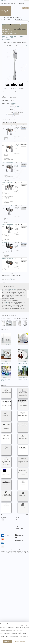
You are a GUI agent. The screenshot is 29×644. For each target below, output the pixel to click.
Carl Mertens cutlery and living (6, 495)
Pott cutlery (6, 448)
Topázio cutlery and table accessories (23, 414)
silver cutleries (5, 23)
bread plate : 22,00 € (22, 346)
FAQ (16, 519)
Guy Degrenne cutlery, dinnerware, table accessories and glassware (6, 461)
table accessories (6, 39)
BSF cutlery (23, 505)
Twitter (20, 538)
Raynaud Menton (23, 339)
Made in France (17, 25)
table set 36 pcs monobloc (8, 143)
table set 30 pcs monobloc (8, 206)
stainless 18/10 (21, 3)
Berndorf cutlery (23, 448)
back (3, 515)
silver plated (21, 36)
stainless (14, 289)
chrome (4, 291)
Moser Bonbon (6, 372)
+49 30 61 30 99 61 (4, 1)
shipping (17, 106)
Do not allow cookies (20, 641)
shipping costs (19, 521)
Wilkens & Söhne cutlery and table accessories (6, 426)
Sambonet (16, 3)
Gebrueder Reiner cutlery (23, 437)
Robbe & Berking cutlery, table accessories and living (6, 403)
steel (10, 289)
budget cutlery (5, 26)
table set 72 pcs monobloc (8, 163)
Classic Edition (6, 38)
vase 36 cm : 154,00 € (6, 346)
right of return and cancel (21, 526)
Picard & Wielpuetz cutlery (6, 482)
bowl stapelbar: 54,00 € (6, 363)
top (27, 515)
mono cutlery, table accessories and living (6, 472)
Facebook (20, 535)
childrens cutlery (15, 23)
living (21, 38)
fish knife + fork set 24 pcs (8, 258)
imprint (17, 530)
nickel (8, 291)
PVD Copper (14, 38)
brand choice (10, 3)
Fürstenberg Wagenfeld (6, 339)
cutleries (5, 3)
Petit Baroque (4, 5)
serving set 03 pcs (8, 243)
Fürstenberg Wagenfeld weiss (6, 355)
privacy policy (19, 528)
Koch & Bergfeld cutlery (23, 425)
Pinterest (20, 541)
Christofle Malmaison (23, 372)
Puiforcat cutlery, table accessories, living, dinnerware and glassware (23, 392)
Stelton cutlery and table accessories (23, 472)
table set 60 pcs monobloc (8, 224)
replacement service (15, 26)
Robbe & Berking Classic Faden (23, 355)
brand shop (5, 36)
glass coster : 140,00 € (22, 363)
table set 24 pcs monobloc (8, 126)
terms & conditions (21, 523)
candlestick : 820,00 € (22, 379)
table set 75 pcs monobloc (8, 182)
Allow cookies (8, 641)
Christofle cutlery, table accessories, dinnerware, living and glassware (23, 404)
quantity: (4, 114)
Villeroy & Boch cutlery (6, 505)
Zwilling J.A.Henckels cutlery (23, 495)
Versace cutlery (23, 482)
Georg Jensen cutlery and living (6, 392)
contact (18, 517)
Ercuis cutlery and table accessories (6, 414)
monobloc (7, 302)
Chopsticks (23, 23)
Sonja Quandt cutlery (6, 437)
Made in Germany (6, 25)
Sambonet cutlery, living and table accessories (23, 460)
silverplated (13, 103)
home (2, 3)
